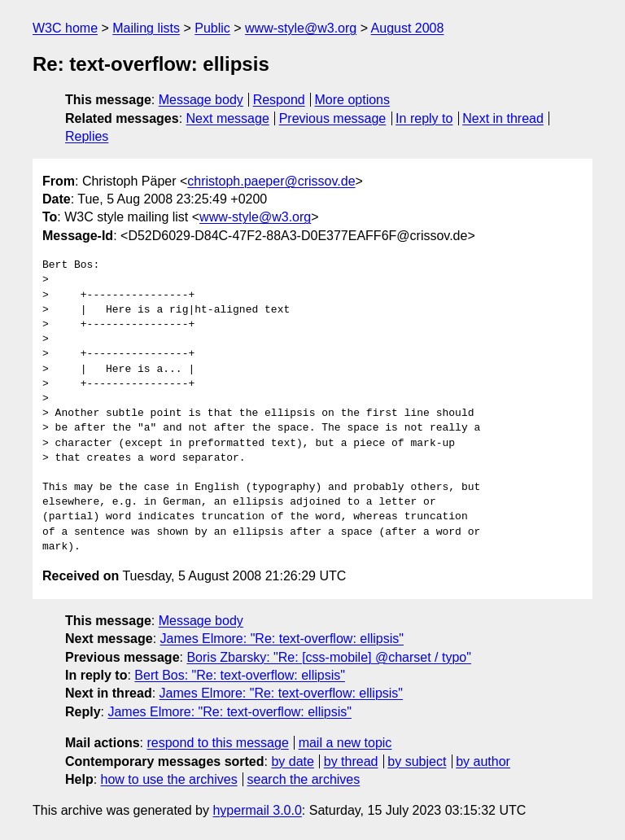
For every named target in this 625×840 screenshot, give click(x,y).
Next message (228, 118)
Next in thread (503, 118)
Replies (87, 136)
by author (483, 761)
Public (212, 28)
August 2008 (408, 28)
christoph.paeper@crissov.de (271, 181)
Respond (279, 100)
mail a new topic (345, 743)
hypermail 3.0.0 (257, 810)
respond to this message (217, 743)
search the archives (304, 779)
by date (292, 761)
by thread (351, 761)
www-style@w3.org (301, 28)
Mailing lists (146, 28)
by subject (417, 761)
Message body (201, 100)
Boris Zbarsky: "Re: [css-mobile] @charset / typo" (328, 657)
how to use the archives (169, 779)
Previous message (333, 118)
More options (353, 100)
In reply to (424, 118)
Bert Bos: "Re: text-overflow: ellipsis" (240, 675)
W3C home (65, 28)
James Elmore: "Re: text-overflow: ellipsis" (282, 639)
